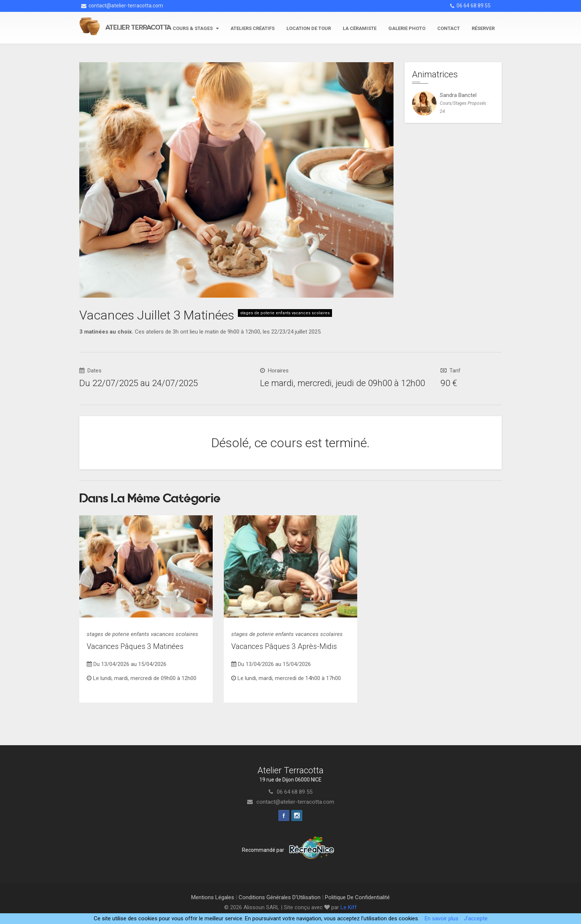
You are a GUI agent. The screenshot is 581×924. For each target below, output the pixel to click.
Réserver (483, 28)
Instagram (297, 816)
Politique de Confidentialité (357, 897)
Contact (449, 28)
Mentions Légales (213, 897)
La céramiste (360, 28)
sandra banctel (458, 95)
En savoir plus (441, 918)
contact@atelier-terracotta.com (122, 6)
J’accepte (476, 918)
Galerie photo (407, 28)
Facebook (284, 816)
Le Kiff (349, 907)
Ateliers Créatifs (253, 28)
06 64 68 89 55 (470, 6)
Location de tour (309, 28)
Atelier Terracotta (138, 28)
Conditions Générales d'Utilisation (280, 897)
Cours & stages (196, 28)
